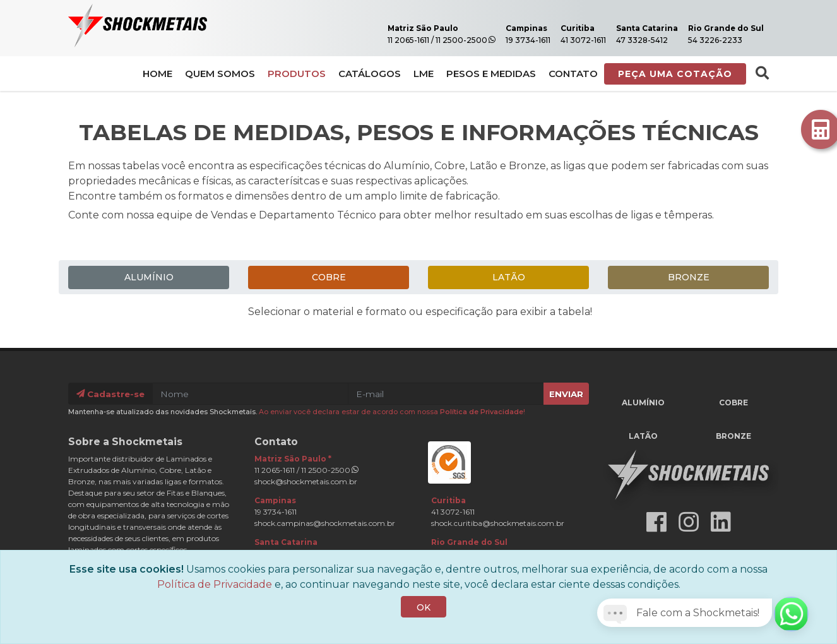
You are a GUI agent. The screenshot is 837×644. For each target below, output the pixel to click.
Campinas (513, 28)
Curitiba (565, 28)
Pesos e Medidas (491, 74)
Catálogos (370, 74)
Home (157, 74)
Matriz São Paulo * (293, 458)
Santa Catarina (636, 28)
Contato (573, 74)
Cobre (329, 277)
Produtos (297, 74)
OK (424, 622)
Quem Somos (220, 74)
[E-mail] (446, 394)
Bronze (689, 277)
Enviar (566, 393)
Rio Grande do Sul (722, 28)
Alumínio (149, 277)
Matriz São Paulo (411, 28)
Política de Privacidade (482, 411)
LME (424, 74)
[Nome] (250, 394)
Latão (509, 277)
